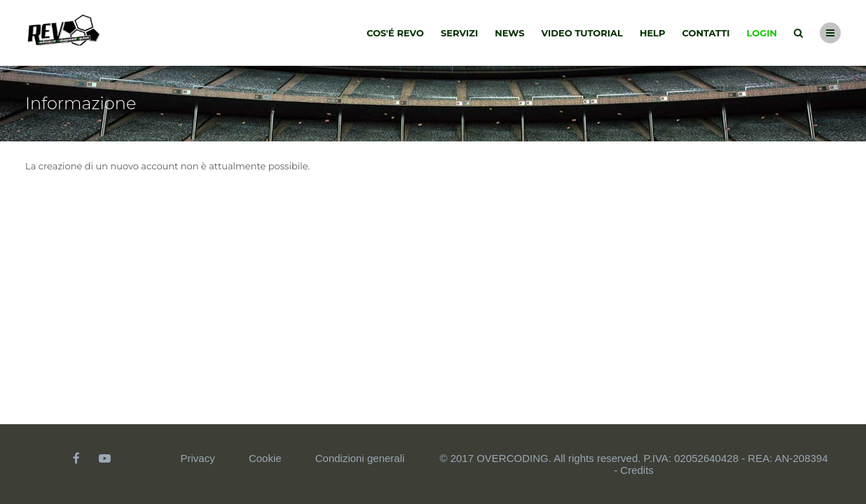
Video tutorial (582, 33)
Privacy (198, 458)
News (509, 33)
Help (653, 33)
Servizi (459, 33)
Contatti (706, 33)
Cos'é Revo (395, 33)
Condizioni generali (360, 458)
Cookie (265, 458)
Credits (637, 470)
